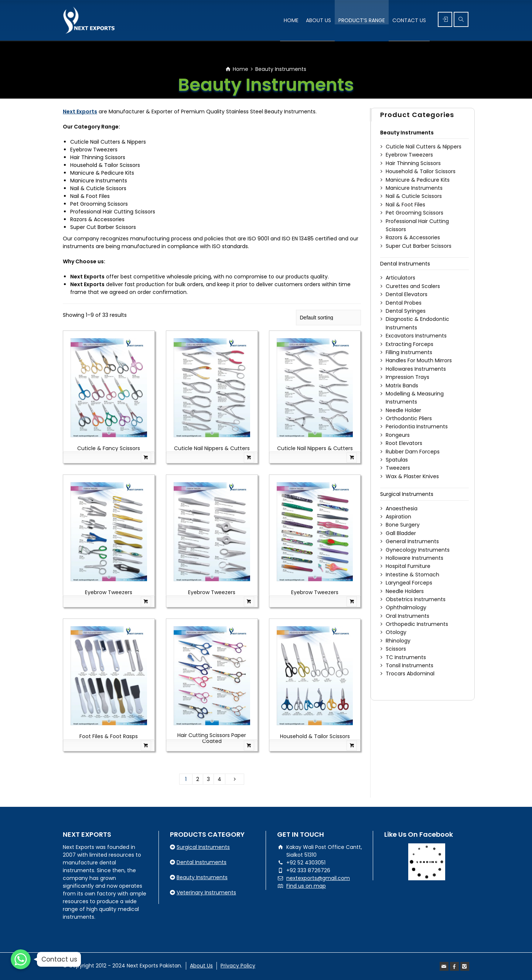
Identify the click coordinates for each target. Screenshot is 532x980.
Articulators (400, 278)
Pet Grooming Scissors (415, 213)
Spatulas (397, 460)
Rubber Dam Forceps (413, 452)
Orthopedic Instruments (417, 624)
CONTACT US (409, 20)
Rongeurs (398, 435)
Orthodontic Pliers (409, 418)
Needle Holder (403, 410)
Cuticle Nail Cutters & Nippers (424, 147)
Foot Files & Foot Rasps (109, 736)
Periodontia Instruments (417, 426)
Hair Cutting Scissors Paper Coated (212, 738)
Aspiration (398, 517)
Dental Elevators (407, 294)
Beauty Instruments (407, 133)
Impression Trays (407, 377)
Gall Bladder (401, 533)
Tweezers (398, 468)
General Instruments (412, 541)
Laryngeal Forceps (409, 583)
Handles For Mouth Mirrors (419, 360)
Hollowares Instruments (416, 369)
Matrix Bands (402, 386)
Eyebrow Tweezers (109, 592)
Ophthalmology (406, 607)
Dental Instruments (405, 264)
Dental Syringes (406, 311)
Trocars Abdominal (410, 674)
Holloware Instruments (415, 558)
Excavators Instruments (416, 336)
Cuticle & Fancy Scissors (109, 448)
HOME (291, 20)
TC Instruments (406, 657)
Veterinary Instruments (206, 892)
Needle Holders (405, 591)
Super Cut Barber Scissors (419, 246)
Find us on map (306, 886)
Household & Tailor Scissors (315, 736)
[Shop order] (328, 318)
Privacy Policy (238, 966)
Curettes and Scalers (413, 286)
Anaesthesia (402, 508)
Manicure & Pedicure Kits (418, 180)
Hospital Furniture (408, 566)
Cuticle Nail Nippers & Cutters (212, 448)
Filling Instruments (409, 352)
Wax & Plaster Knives (412, 476)
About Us (201, 966)
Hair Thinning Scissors (413, 163)
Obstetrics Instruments (416, 599)
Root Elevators (404, 443)
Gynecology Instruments (418, 550)
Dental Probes (404, 303)
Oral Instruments (407, 616)
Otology (396, 632)
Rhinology (398, 641)
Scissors (396, 649)
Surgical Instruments (407, 494)
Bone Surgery (403, 525)
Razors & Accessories (413, 237)
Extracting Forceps (410, 344)
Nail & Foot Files (405, 205)
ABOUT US (318, 20)
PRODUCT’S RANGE (362, 20)
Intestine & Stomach (412, 575)
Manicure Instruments (414, 188)
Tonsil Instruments (410, 665)
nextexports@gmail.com (318, 878)
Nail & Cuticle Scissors (414, 196)
